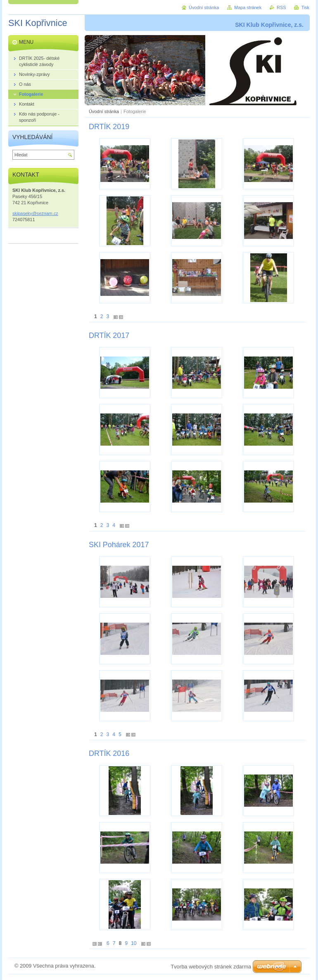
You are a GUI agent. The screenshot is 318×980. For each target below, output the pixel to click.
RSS (281, 7)
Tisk (305, 7)
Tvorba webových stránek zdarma (211, 967)
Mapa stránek (248, 7)
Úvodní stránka (104, 111)
